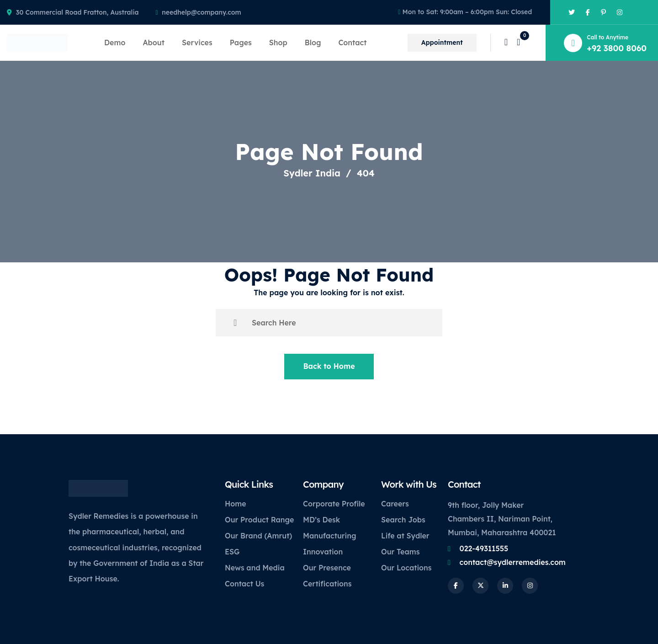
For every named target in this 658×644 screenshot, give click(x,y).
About (154, 43)
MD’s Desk (321, 520)
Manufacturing (329, 536)
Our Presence (327, 568)
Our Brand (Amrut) (258, 536)
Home (236, 504)
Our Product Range (259, 520)
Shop (278, 43)
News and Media (255, 568)
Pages (241, 43)
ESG (232, 552)
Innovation (323, 552)
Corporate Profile (334, 504)
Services (197, 43)
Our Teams (400, 552)
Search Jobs (403, 520)
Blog (313, 43)
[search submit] (235, 323)
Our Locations (406, 568)
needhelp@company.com (201, 12)
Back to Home (329, 366)
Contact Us (244, 584)
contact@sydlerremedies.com (513, 562)
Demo (115, 43)
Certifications (327, 584)
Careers (395, 504)
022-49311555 (484, 548)
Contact (352, 43)
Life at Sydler (405, 536)
